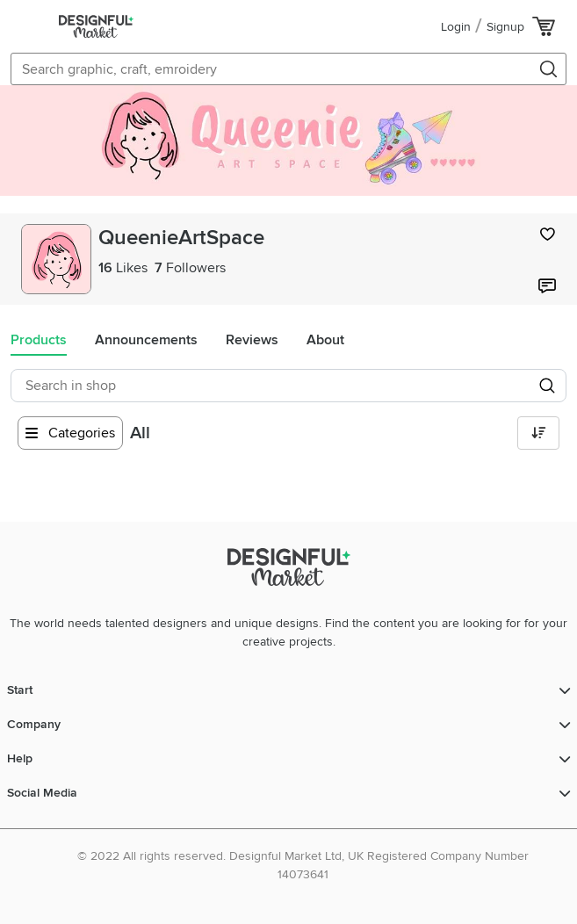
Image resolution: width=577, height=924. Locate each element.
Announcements (146, 340)
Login (456, 27)
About (325, 340)
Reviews (252, 340)
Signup (505, 27)
